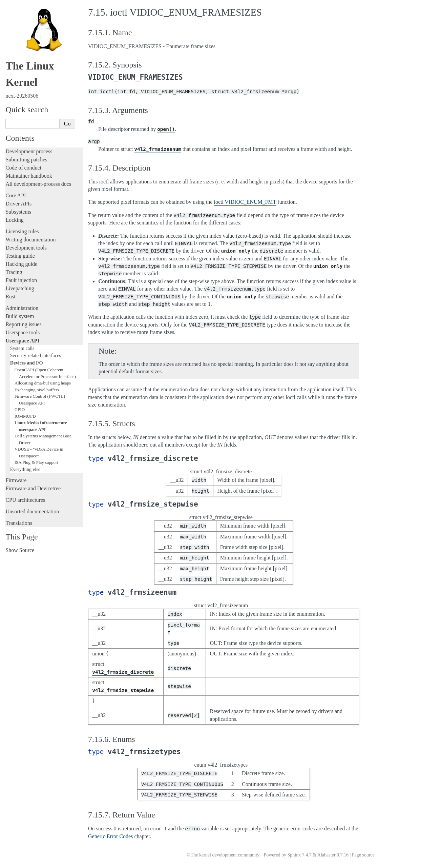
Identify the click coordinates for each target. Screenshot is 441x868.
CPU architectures (25, 500)
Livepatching (20, 288)
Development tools (26, 248)
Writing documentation (30, 240)
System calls (22, 348)
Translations (19, 523)
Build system (20, 316)
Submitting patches (26, 160)
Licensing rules (22, 231)
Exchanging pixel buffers (37, 390)
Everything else (25, 469)
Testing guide (20, 256)
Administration (22, 308)
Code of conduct (23, 168)
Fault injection (21, 280)
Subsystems (18, 212)
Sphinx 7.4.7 (299, 855)
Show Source (20, 550)
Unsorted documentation (32, 511)
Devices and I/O (27, 363)
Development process (29, 151)
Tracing (14, 272)
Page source (363, 855)
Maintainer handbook (29, 176)
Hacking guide (21, 264)
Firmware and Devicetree (33, 488)
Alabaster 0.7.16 (333, 855)
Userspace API (22, 341)
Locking (14, 220)
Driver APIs (18, 204)
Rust (10, 297)
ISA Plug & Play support (36, 462)
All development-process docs (38, 184)
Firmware (16, 480)
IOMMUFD (25, 416)
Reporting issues (23, 324)
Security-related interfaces (36, 355)
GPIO (20, 409)
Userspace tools (23, 332)
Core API (16, 195)
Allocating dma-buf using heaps (43, 383)
